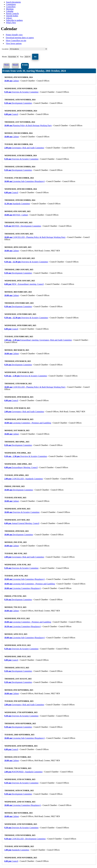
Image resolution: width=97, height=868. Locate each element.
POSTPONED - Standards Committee (23, 772)
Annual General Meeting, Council (22, 523)
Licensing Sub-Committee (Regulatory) (25, 181)
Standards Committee (17, 204)
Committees (11, 4)
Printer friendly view (14, 35)
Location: (5, 49)
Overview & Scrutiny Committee (21, 92)
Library (9, 18)
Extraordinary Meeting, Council (21, 467)
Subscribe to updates (14, 20)
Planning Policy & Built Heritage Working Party (28, 125)
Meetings (10, 9)
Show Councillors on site (16, 41)
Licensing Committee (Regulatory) (23, 588)
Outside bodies (12, 16)
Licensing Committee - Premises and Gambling (28, 423)
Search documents (13, 2)
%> (28, 49)
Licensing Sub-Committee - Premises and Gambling (30, 584)
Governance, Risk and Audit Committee (24, 148)
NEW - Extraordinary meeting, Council (24, 284)
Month (15, 65)
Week (7, 65)
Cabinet (12, 81)
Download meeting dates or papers (20, 38)
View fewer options (14, 43)
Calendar (10, 11)
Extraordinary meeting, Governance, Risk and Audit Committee (38, 340)
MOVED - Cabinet (16, 215)
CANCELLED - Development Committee (25, 839)
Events (25, 65)
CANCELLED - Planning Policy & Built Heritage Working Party (35, 237)
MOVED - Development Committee (23, 226)
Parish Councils (12, 13)
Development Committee (18, 103)
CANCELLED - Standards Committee (24, 479)
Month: (5, 57)
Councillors (11, 7)
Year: (22, 57)
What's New (11, 23)
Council (11, 114)
